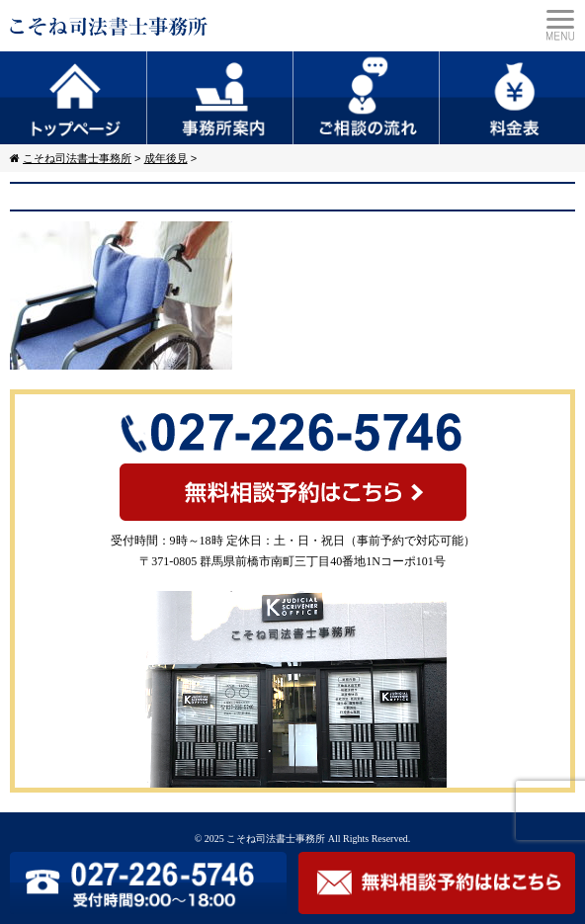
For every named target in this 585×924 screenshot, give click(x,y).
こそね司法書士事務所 (276, 839)
